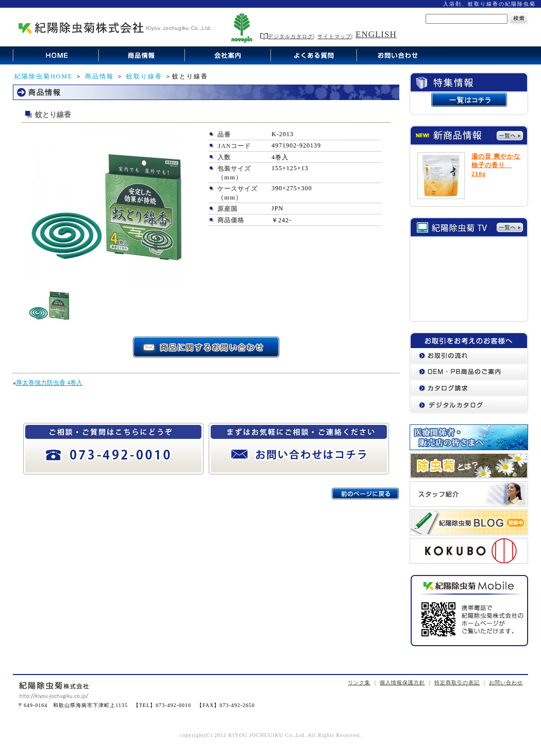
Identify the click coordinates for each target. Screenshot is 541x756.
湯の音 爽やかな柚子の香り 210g (496, 165)
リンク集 (359, 683)
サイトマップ (334, 36)
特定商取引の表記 (457, 683)
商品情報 (99, 76)
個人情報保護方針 (402, 683)
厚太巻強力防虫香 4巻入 (49, 383)
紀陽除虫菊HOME (44, 76)
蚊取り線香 (144, 76)
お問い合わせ (506, 683)
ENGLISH (376, 34)
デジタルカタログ (287, 36)
